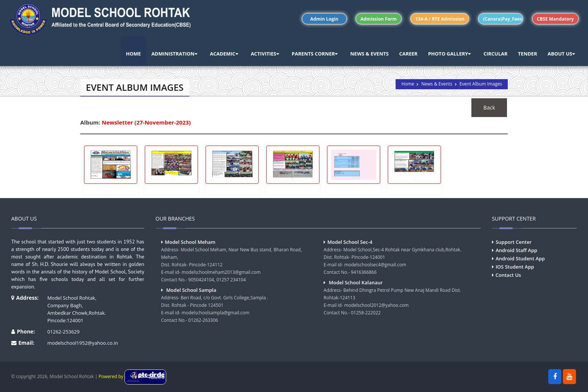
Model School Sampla (191, 290)
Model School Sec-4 (350, 242)
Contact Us (508, 275)
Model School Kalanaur (356, 282)
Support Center (514, 242)
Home (408, 84)
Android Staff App (517, 250)
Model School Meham (190, 242)
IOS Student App (515, 267)
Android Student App (520, 258)
